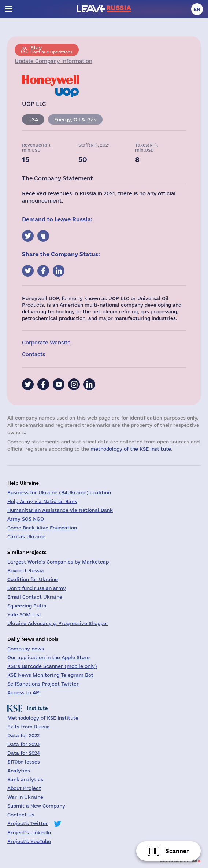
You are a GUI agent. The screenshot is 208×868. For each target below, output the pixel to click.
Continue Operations (51, 49)
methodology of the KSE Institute (131, 449)
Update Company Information (53, 61)
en (197, 9)
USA (33, 119)
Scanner (177, 851)
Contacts (34, 354)
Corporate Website (46, 343)
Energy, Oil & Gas (75, 119)
